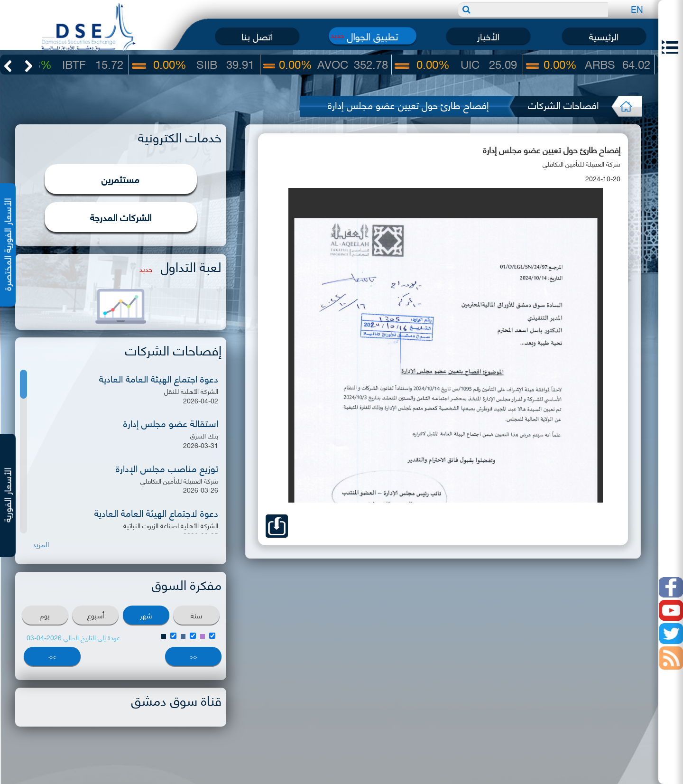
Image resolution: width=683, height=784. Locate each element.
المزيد (41, 544)
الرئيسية (604, 36)
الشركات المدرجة (121, 217)
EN (637, 9)
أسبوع (96, 615)
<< (194, 656)
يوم (45, 615)
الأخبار (488, 36)
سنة (196, 615)
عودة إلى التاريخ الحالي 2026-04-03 (73, 637)
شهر (146, 615)
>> (52, 656)
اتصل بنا (257, 36)
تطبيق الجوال (373, 36)
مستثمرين (120, 179)
